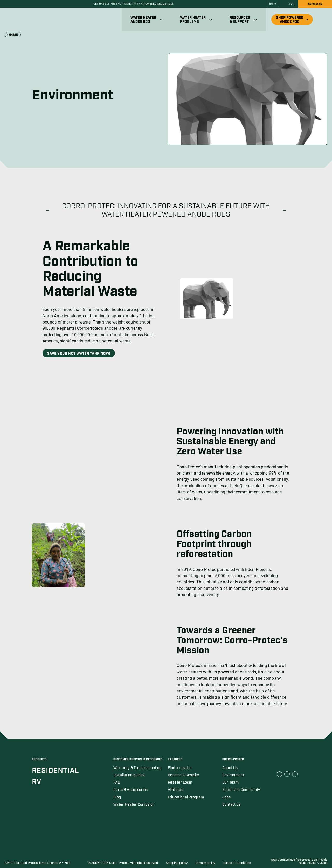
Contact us (315, 4)
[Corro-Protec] (40, 20)
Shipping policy (177, 863)
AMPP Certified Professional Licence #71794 (37, 863)
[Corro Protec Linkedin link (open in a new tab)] (287, 774)
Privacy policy (205, 863)
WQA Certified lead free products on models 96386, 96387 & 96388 (299, 862)
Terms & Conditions (237, 863)
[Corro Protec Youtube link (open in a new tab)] (295, 774)
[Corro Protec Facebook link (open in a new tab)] (279, 774)
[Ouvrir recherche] (324, 20)
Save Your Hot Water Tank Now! (79, 354)
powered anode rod (158, 4)
